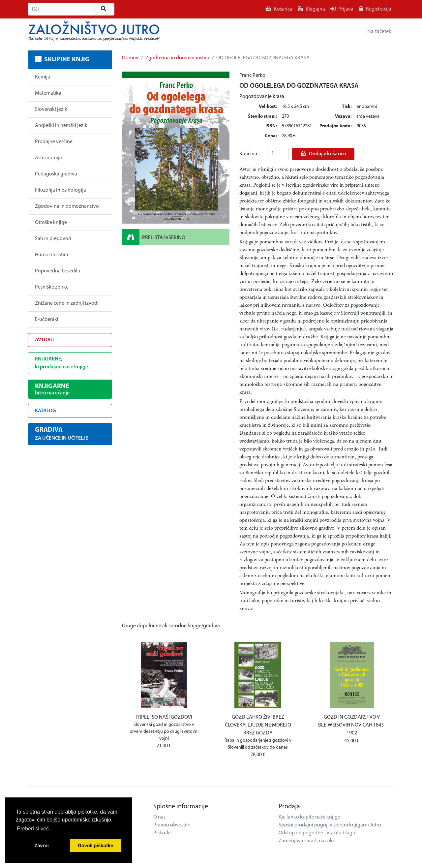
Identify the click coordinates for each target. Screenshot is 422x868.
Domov (130, 58)
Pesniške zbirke (52, 287)
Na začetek (379, 32)
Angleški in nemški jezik (61, 126)
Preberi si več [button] (33, 829)
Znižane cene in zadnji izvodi (67, 303)
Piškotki (162, 833)
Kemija (43, 77)
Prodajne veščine (54, 142)
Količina (248, 154)
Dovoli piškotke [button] (96, 846)
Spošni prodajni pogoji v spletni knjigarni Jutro (330, 825)
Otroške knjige (51, 223)
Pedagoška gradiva (56, 174)
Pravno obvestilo (172, 825)
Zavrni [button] (42, 846)
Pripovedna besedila (58, 271)
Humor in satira (52, 255)
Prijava (342, 9)
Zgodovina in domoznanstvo (67, 206)
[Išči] (60, 9)
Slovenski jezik (51, 109)
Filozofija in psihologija (60, 190)
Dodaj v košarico (323, 154)
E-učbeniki (47, 320)
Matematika (48, 93)
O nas (159, 817)
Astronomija (48, 158)
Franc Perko (252, 76)
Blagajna (311, 9)
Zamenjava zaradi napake (307, 841)
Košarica (279, 9)
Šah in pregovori (53, 239)
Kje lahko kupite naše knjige (309, 817)
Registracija (375, 9)
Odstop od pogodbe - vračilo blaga (317, 833)
